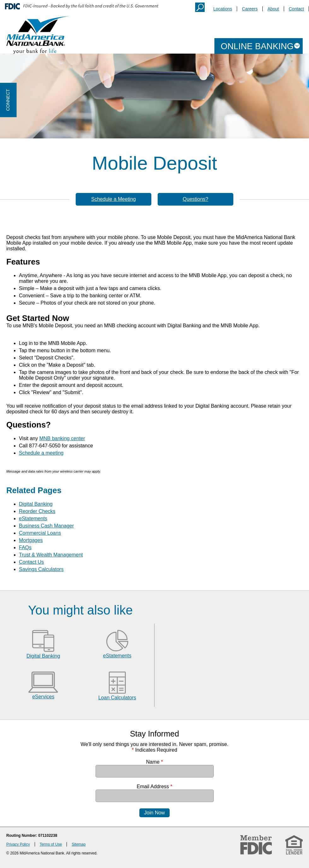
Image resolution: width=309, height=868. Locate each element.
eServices (43, 697)
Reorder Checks (37, 511)
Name (154, 762)
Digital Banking (36, 504)
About (273, 9)
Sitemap (79, 844)
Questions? (196, 199)
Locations (223, 9)
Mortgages (31, 540)
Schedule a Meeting (113, 199)
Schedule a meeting (41, 453)
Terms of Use (51, 844)
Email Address (155, 786)
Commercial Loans (40, 533)
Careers (250, 9)
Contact (296, 9)
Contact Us (31, 562)
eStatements (33, 518)
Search (200, 7)
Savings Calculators (41, 569)
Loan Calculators (117, 698)
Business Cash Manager (46, 526)
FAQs (25, 548)
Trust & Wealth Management (51, 555)
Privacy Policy (18, 844)
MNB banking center (62, 438)
